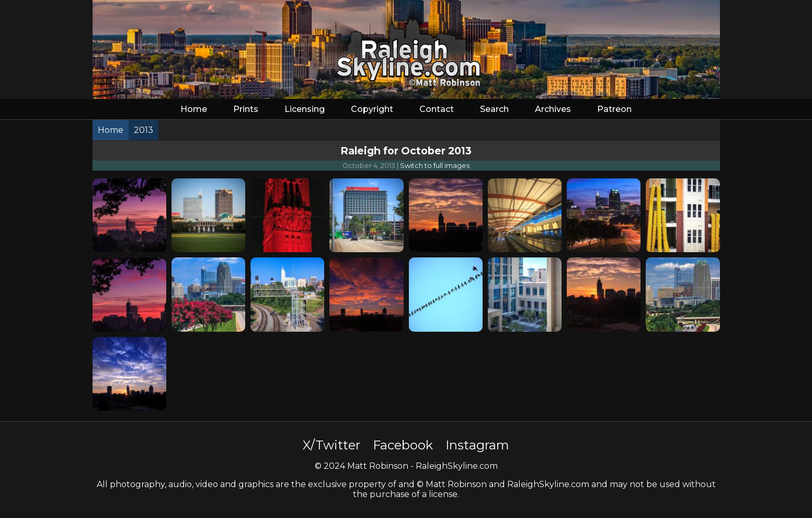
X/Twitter (331, 445)
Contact (437, 109)
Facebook (403, 445)
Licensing (305, 109)
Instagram (477, 445)
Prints (246, 109)
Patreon (614, 109)
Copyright (372, 109)
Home (194, 109)
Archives (553, 109)
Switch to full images (435, 166)
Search (494, 109)
